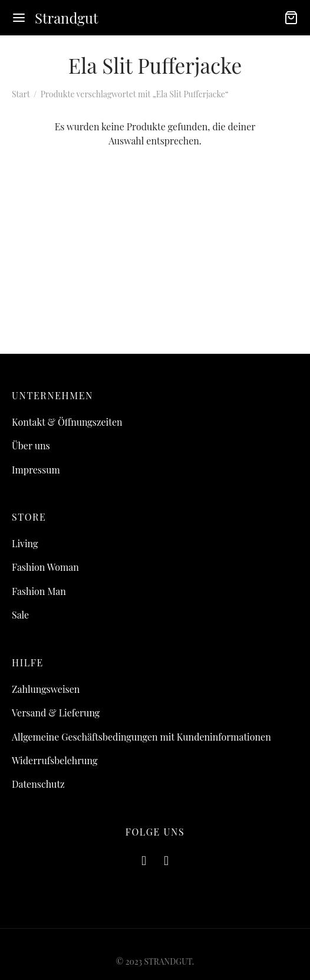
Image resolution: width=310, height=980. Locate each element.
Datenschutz (38, 784)
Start (21, 94)
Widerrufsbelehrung (55, 760)
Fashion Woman (45, 567)
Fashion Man (39, 591)
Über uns (31, 445)
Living (25, 543)
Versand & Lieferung (56, 713)
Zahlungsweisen (46, 689)
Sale (20, 615)
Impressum (36, 470)
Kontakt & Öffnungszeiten (67, 422)
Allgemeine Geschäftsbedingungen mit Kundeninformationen (141, 737)
